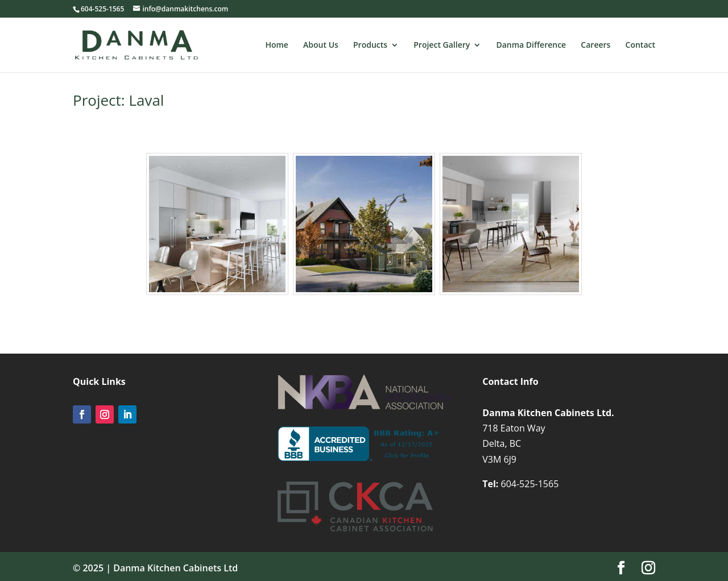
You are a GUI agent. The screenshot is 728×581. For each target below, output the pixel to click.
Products (370, 45)
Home (277, 45)
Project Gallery (442, 45)
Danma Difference (531, 45)
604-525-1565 (530, 484)
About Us (321, 45)
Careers (595, 45)
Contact (640, 45)
